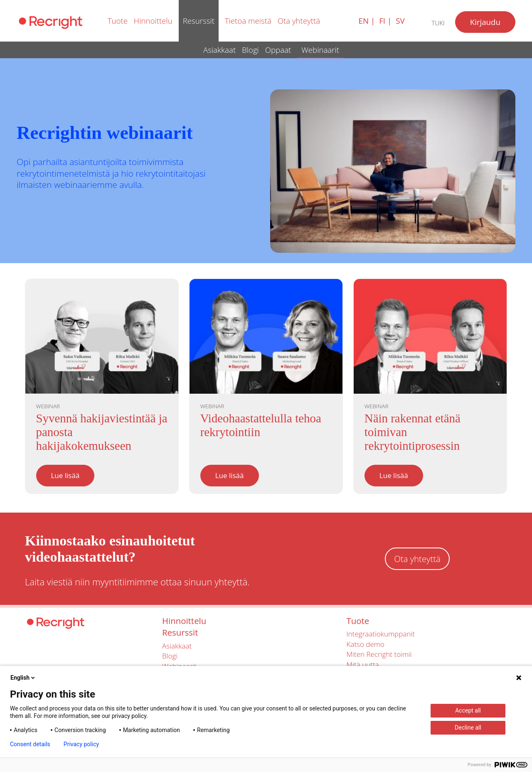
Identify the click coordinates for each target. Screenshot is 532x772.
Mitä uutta (363, 665)
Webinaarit (320, 50)
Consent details (30, 744)
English (23, 678)
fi (382, 21)
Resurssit (199, 21)
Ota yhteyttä (299, 21)
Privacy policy (81, 744)
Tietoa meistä (248, 21)
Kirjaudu (485, 22)
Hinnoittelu (153, 21)
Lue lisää (65, 475)
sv (400, 21)
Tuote (118, 21)
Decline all (468, 728)
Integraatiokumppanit (381, 634)
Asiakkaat (219, 50)
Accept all (468, 710)
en (364, 21)
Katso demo (366, 644)
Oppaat (278, 50)
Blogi (250, 50)
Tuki (438, 23)
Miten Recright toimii (379, 654)
